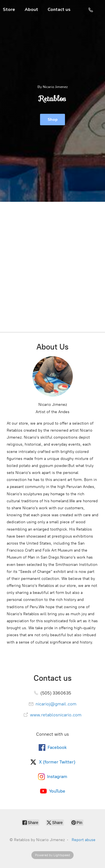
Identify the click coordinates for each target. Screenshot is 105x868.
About (31, 10)
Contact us (59, 10)
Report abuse (84, 840)
